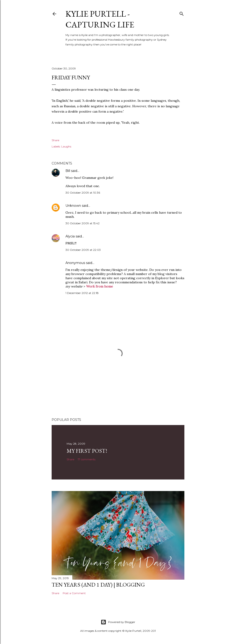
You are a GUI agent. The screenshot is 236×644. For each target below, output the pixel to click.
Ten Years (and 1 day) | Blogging (98, 585)
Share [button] (55, 140)
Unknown (73, 206)
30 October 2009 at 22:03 (83, 250)
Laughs (66, 146)
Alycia (70, 236)
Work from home (100, 286)
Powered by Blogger (118, 622)
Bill (68, 171)
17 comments (87, 459)
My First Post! (87, 451)
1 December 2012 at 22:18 (82, 293)
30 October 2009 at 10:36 (83, 193)
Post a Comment (74, 593)
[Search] (182, 13)
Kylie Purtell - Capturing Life (100, 19)
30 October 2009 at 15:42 (83, 223)
